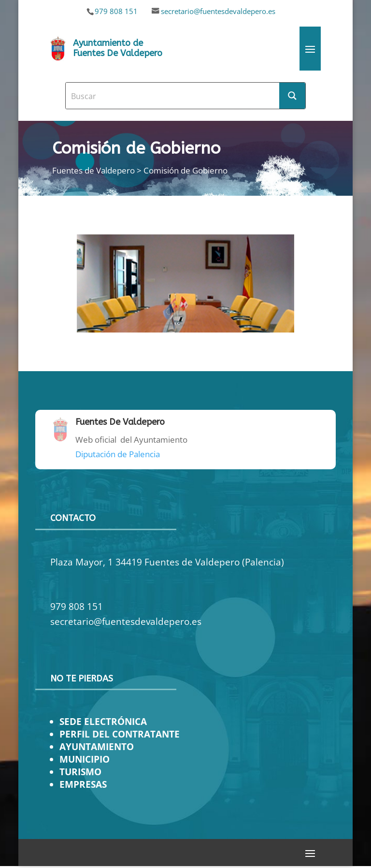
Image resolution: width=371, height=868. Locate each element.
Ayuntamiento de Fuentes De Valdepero (118, 48)
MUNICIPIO (85, 759)
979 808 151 (116, 11)
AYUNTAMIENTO (97, 746)
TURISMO (80, 772)
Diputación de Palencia (118, 454)
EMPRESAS (83, 784)
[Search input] (173, 96)
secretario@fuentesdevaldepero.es (218, 11)
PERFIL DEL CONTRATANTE (120, 734)
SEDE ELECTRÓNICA (103, 721)
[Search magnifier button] (292, 96)
